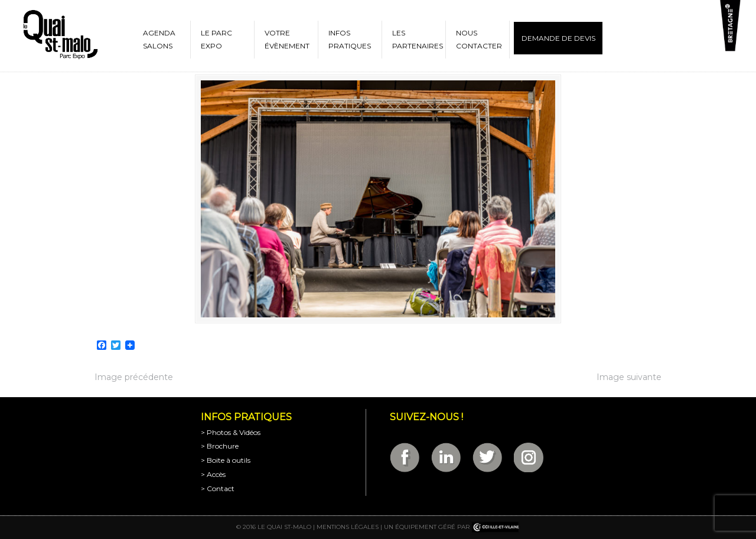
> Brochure (220, 446)
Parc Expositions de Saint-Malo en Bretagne (60, 35)
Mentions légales (348, 527)
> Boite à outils (226, 460)
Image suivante (629, 377)
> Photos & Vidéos (231, 432)
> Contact (218, 488)
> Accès (213, 474)
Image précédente (134, 377)
